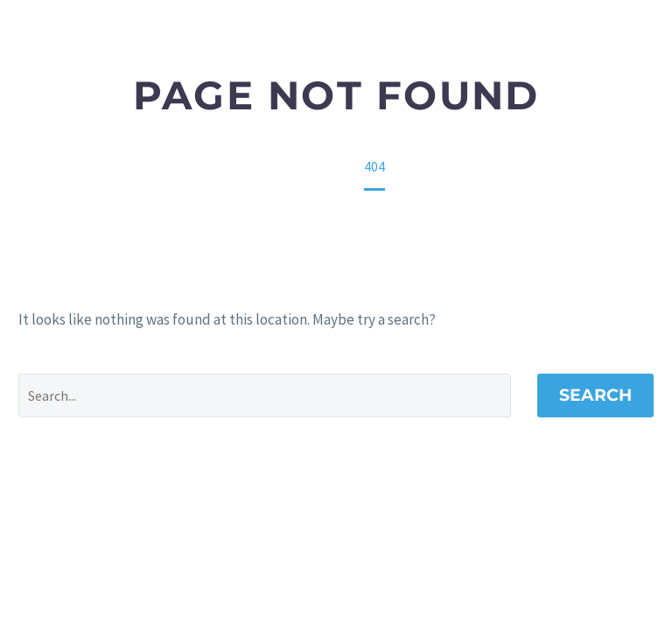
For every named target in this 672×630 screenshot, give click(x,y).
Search (595, 395)
